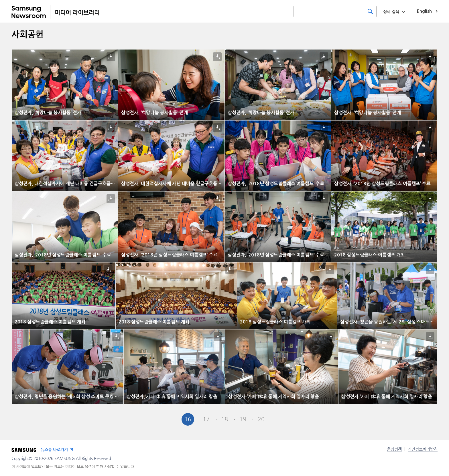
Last (298, 419)
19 (243, 419)
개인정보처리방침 (423, 449)
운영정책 (394, 449)
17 (206, 419)
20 (261, 419)
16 (188, 419)
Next (279, 419)
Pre (170, 419)
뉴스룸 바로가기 (54, 450)
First (151, 419)
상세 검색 (391, 12)
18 (224, 419)
